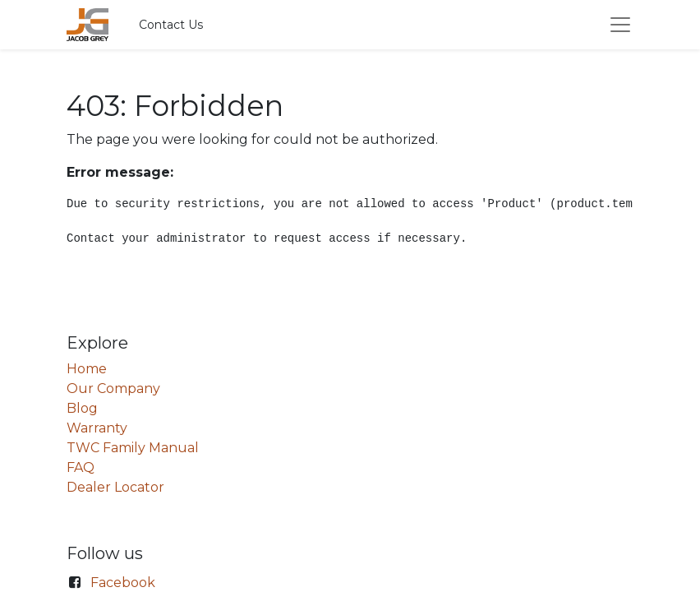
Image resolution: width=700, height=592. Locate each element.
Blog (82, 408)
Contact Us (171, 25)
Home (87, 369)
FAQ (81, 467)
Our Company (113, 388)
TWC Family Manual (133, 448)
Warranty (97, 428)
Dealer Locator (115, 487)
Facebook (123, 583)
